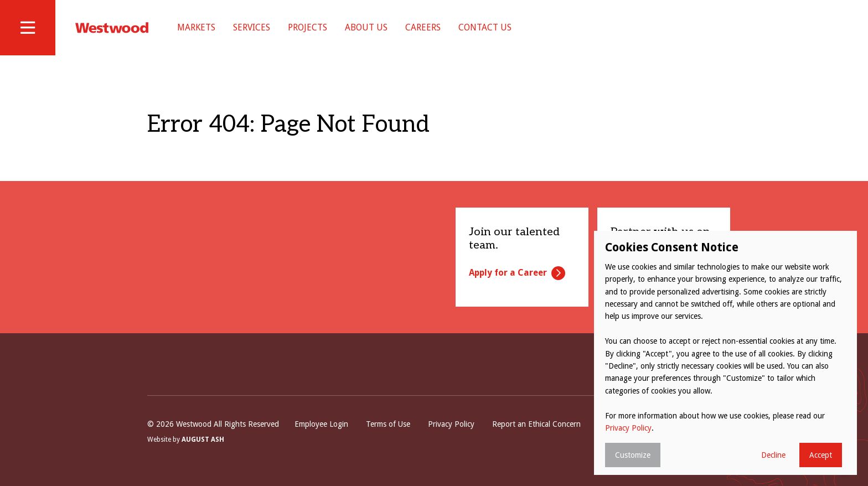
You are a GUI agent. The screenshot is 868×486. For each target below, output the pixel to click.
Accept (821, 455)
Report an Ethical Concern (536, 424)
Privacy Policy (451, 424)
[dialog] (725, 353)
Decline (773, 455)
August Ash (203, 440)
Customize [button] (633, 455)
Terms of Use (388, 424)
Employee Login (321, 424)
